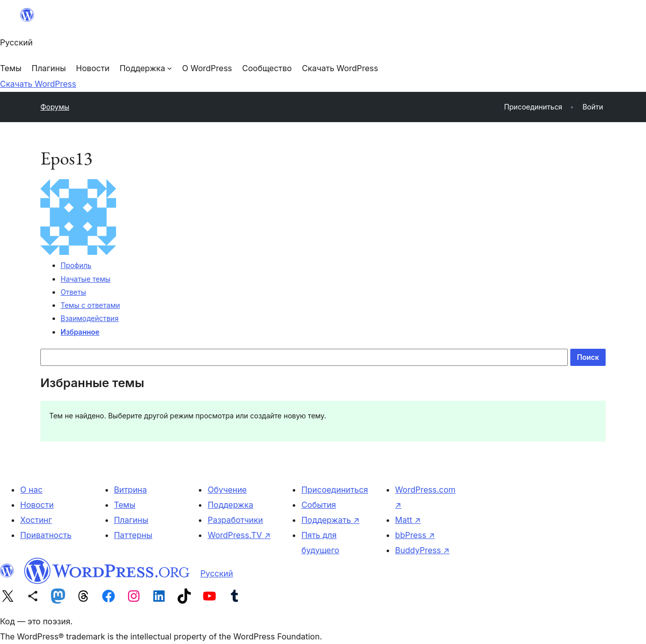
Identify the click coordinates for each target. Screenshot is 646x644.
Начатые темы (86, 279)
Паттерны (133, 535)
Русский (217, 573)
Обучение (227, 490)
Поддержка (230, 505)
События (319, 505)
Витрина (130, 490)
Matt (408, 520)
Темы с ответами (90, 305)
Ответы (73, 292)
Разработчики (235, 520)
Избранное (80, 332)
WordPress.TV (239, 535)
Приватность (46, 535)
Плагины (131, 520)
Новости (37, 505)
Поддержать (330, 520)
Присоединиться (335, 490)
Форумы (55, 107)
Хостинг (36, 520)
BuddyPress (422, 550)
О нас (31, 490)
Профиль (76, 265)
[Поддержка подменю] (146, 68)
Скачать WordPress (38, 84)
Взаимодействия (90, 318)
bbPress (415, 535)
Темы (125, 505)
